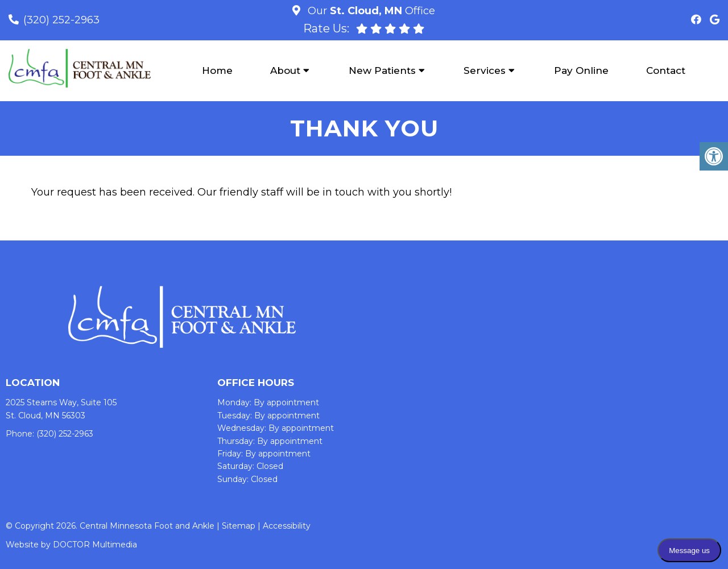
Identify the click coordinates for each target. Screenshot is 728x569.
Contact (666, 70)
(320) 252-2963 (61, 20)
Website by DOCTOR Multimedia (71, 545)
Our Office (370, 11)
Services (485, 70)
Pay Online (581, 70)
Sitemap (239, 526)
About (285, 70)
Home (217, 70)
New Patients (382, 70)
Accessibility (287, 526)
